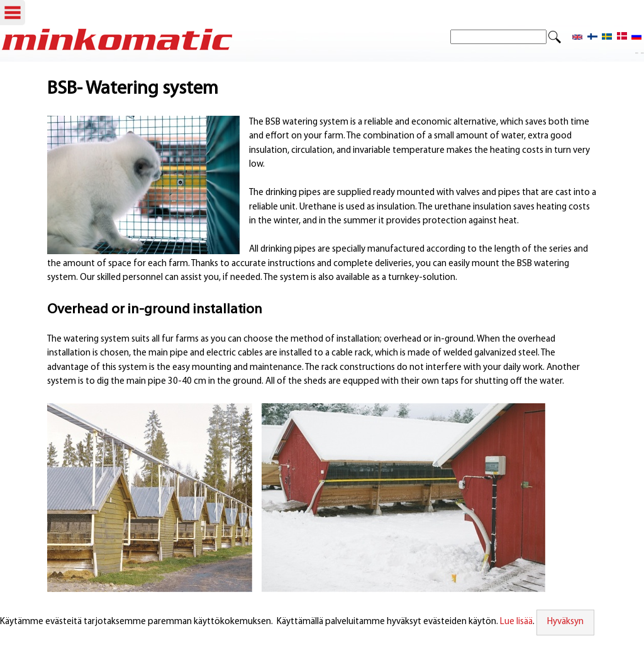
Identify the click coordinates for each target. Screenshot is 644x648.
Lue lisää (516, 622)
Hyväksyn (565, 622)
